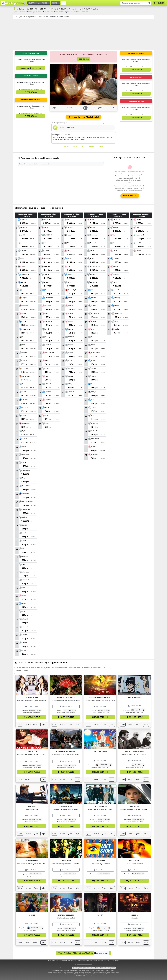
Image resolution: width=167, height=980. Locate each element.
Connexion (159, 3)
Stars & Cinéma (42, 17)
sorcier (91, 146)
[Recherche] (149, 3)
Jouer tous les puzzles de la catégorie (83, 953)
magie (101, 146)
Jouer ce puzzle (32, 717)
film (83, 146)
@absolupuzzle (83, 968)
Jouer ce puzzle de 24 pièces (31, 68)
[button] (63, 3)
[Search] (136, 3)
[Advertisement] (83, 35)
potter (75, 146)
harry (66, 146)
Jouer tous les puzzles (38, 3)
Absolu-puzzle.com (80, 976)
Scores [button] (55, 3)
